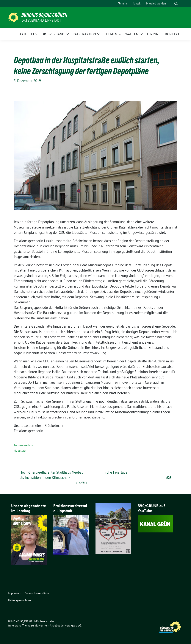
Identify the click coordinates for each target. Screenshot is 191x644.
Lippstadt (21, 451)
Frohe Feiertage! (137, 475)
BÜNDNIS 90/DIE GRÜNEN (44, 15)
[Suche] (171, 4)
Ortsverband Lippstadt (41, 20)
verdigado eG (73, 625)
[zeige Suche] (176, 4)
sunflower (37, 625)
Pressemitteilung (24, 445)
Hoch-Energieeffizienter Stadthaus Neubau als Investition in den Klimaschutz (54, 478)
